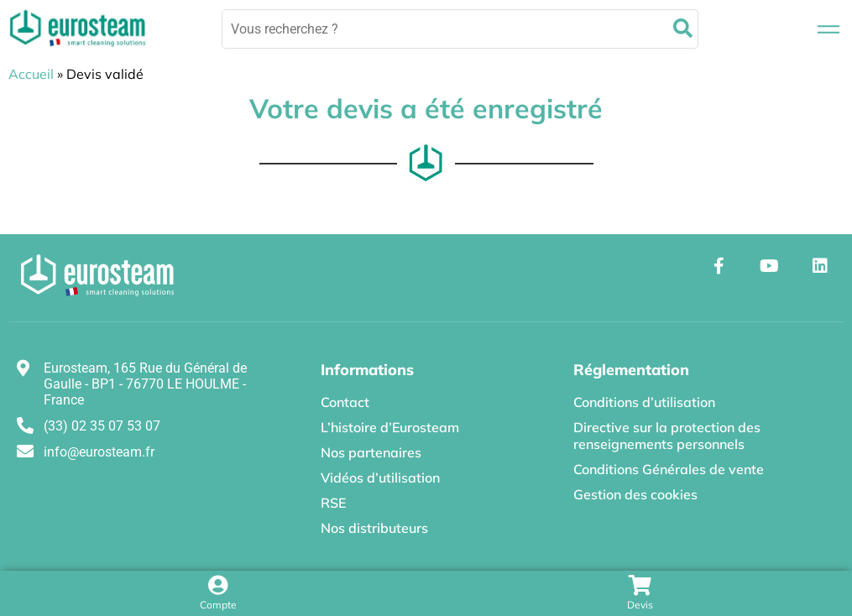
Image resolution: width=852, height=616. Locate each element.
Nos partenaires (371, 452)
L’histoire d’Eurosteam (390, 427)
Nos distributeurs (374, 528)
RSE (333, 503)
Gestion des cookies (635, 494)
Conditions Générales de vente (669, 469)
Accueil (31, 74)
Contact (345, 402)
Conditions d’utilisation (644, 402)
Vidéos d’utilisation (380, 478)
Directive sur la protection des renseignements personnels (667, 436)
